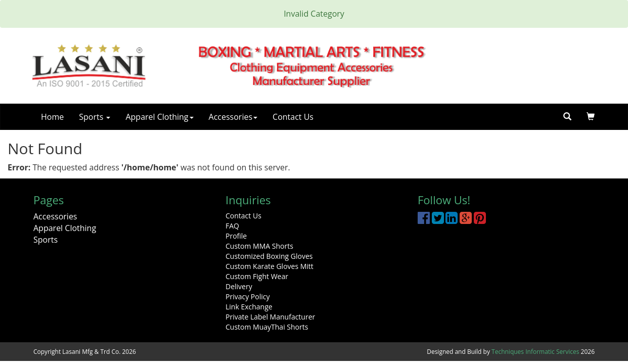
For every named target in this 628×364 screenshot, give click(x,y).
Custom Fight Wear (257, 276)
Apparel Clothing (159, 117)
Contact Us (293, 117)
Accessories (233, 117)
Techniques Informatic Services (535, 352)
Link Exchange (249, 307)
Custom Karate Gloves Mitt (270, 266)
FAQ (232, 226)
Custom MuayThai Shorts (267, 327)
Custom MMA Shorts (259, 246)
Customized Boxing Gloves (269, 256)
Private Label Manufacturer (270, 317)
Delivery (239, 286)
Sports (95, 117)
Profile (236, 236)
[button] (591, 117)
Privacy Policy (248, 297)
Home (52, 117)
